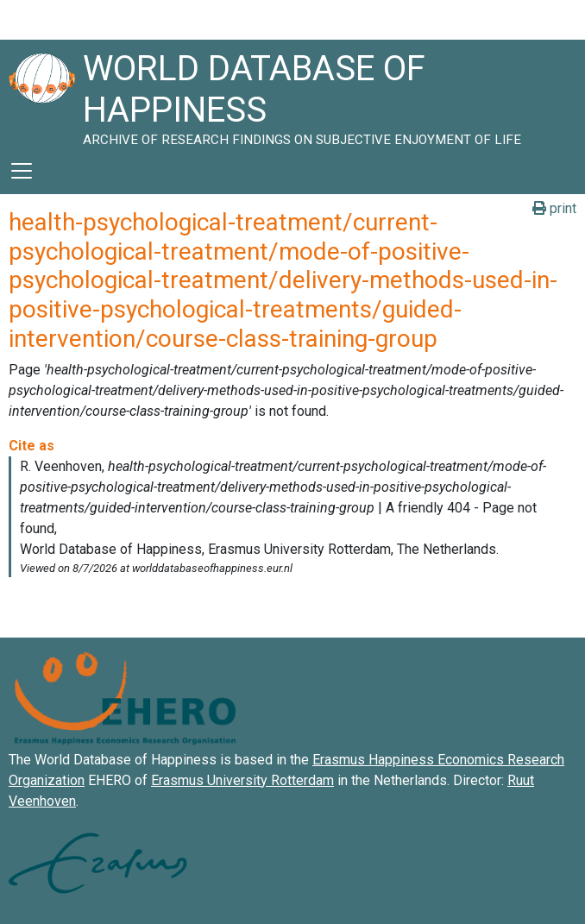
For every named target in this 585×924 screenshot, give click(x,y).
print (554, 208)
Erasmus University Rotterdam (242, 780)
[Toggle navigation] (22, 171)
